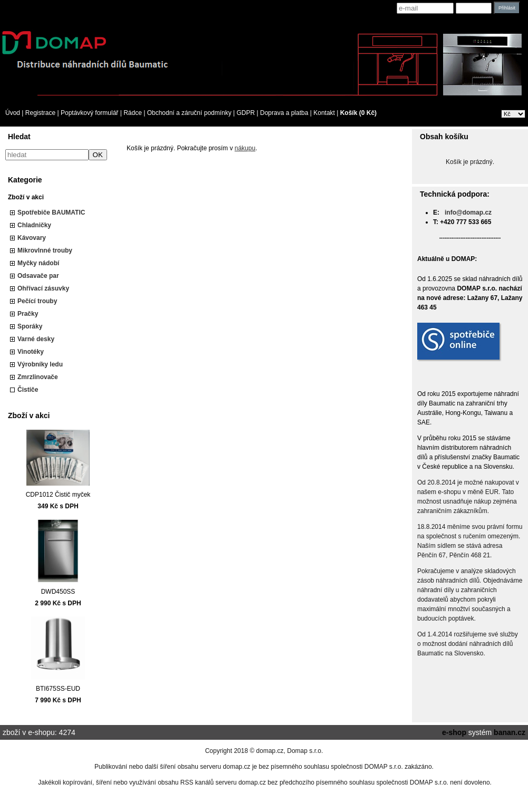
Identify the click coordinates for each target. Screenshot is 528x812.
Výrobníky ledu (40, 364)
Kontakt (324, 113)
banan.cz (510, 732)
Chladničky (34, 225)
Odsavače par (38, 276)
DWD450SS (58, 592)
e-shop (454, 732)
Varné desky (36, 339)
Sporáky (30, 326)
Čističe (28, 390)
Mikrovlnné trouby (45, 250)
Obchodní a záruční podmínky (189, 113)
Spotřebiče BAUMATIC (51, 212)
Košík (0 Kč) (358, 113)
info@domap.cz (468, 212)
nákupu (245, 148)
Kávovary (32, 238)
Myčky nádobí (38, 263)
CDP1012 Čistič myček (58, 495)
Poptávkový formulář (89, 113)
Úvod (13, 113)
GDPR (246, 113)
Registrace (40, 113)
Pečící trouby (37, 301)
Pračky (28, 314)
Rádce (133, 113)
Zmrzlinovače (38, 377)
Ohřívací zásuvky (43, 288)
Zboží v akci (26, 197)
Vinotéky (31, 352)
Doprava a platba (284, 113)
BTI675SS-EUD (58, 689)
